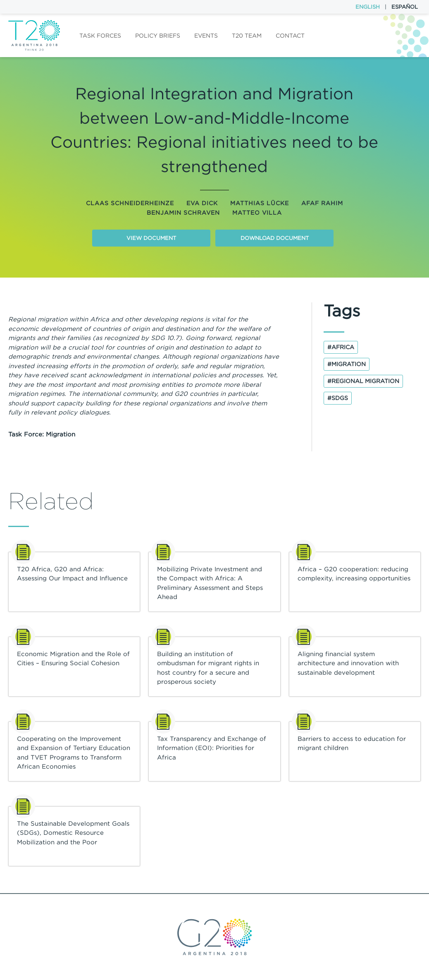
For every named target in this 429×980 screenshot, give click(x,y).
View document (151, 238)
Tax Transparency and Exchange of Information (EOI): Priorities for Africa (212, 748)
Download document (275, 238)
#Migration (347, 364)
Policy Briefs (158, 36)
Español (405, 7)
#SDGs (338, 398)
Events (206, 36)
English (368, 7)
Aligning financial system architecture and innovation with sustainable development (348, 663)
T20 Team (247, 36)
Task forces (100, 36)
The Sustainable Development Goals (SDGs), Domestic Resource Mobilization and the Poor (73, 833)
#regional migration (363, 381)
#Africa (341, 347)
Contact (290, 36)
